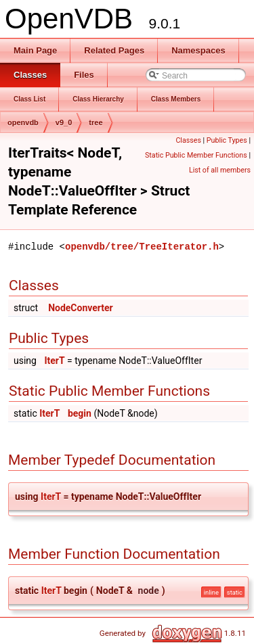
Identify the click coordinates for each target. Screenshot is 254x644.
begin (80, 413)
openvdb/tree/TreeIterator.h (142, 247)
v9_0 (64, 122)
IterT (54, 361)
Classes (188, 140)
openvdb (23, 122)
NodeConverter (81, 308)
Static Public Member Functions (196, 155)
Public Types (227, 140)
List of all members (220, 170)
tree (96, 122)
